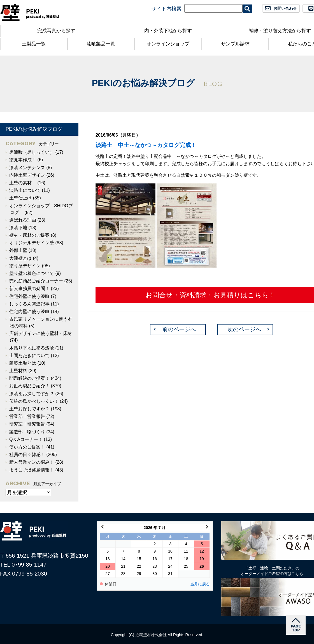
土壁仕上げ (20, 198)
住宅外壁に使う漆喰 (29, 296)
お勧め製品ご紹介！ (29, 386)
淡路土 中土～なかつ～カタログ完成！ (149, 145)
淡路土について (25, 190)
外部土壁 (18, 250)
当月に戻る (200, 584)
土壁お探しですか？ (29, 409)
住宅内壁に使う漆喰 (29, 311)
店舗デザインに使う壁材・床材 (41, 333)
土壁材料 (18, 371)
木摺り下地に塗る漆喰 (32, 348)
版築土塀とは (23, 363)
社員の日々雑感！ (27, 455)
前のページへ (179, 329)
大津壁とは (20, 258)
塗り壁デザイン (25, 266)
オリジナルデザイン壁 (32, 243)
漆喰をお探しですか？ (32, 394)
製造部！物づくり (27, 432)
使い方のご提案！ (27, 447)
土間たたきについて (29, 356)
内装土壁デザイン (27, 175)
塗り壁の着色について (32, 273)
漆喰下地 (18, 228)
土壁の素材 (23, 183)
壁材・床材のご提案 (29, 235)
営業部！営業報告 (27, 416)
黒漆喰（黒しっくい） (32, 152)
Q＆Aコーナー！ (26, 439)
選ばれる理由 (23, 220)
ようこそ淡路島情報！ (32, 470)
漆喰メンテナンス (27, 168)
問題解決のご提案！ (29, 378)
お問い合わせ (285, 8)
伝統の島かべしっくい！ (34, 401)
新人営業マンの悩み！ (32, 462)
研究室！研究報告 (27, 424)
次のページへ (244, 329)
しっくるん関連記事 (29, 304)
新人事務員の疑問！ (29, 288)
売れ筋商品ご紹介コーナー (36, 281)
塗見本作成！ (23, 160)
